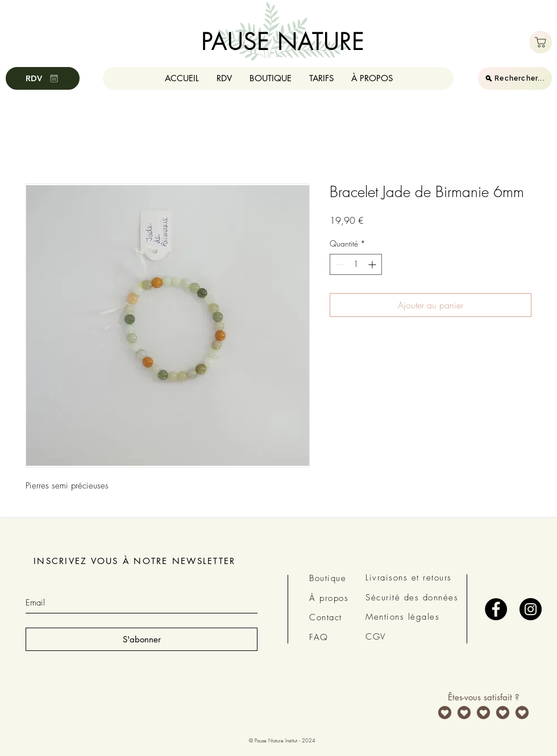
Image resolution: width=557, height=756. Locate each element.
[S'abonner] (142, 639)
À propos (329, 598)
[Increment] (373, 264)
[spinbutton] (356, 264)
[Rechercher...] (515, 78)
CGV (376, 637)
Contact (326, 617)
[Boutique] (541, 42)
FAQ (319, 637)
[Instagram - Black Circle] (531, 609)
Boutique (328, 578)
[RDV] (43, 78)
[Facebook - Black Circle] (496, 609)
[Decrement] (338, 264)
